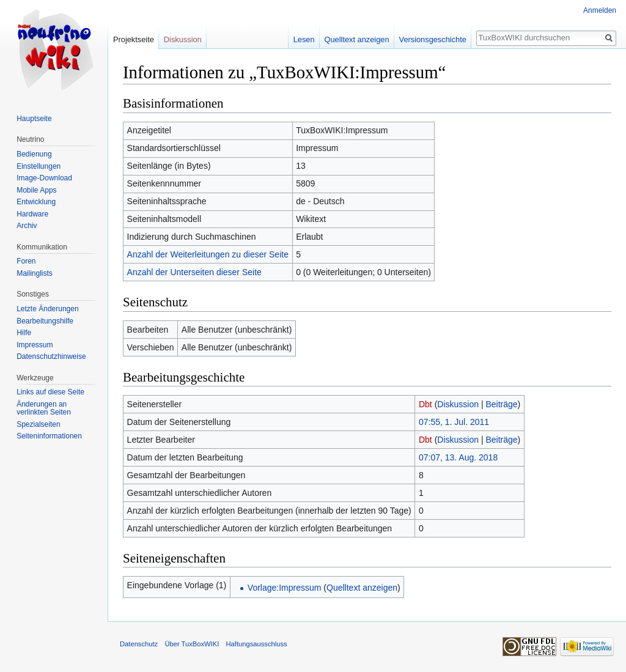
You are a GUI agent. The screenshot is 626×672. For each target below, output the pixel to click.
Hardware (32, 214)
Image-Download (44, 178)
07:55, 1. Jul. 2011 (454, 422)
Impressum (35, 345)
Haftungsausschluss (256, 644)
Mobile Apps (36, 190)
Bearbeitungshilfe (45, 321)
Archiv (27, 226)
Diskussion (458, 404)
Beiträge (501, 404)
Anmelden (600, 10)
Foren (26, 261)
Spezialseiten (38, 424)
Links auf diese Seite (50, 392)
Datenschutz (139, 644)
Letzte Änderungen (47, 309)
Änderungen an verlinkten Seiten (44, 408)
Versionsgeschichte (433, 39)
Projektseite (134, 39)
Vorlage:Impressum (285, 588)
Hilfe (24, 333)
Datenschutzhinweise (51, 356)
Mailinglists (35, 273)
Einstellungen (39, 166)
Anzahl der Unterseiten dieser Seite (194, 272)
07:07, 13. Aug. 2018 (458, 457)
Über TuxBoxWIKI (192, 644)
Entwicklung (36, 202)
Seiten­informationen (49, 436)
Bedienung (34, 154)
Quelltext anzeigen (362, 588)
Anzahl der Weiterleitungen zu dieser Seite (208, 254)
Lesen (304, 39)
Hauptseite (34, 119)
